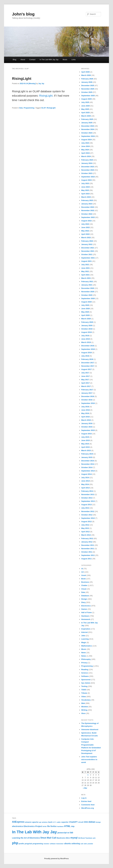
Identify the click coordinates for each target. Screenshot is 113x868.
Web (83, 703)
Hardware (85, 616)
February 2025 (87, 119)
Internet (85, 632)
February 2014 (87, 491)
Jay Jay (41, 84)
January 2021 (87, 285)
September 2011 (88, 555)
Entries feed (86, 801)
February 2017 (87, 390)
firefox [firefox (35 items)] (54, 826)
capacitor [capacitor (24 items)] (65, 822)
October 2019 (87, 329)
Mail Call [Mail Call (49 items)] (52, 838)
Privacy (84, 663)
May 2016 (85, 413)
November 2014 (88, 464)
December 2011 (88, 545)
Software (85, 676)
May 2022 (85, 231)
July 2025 (85, 102)
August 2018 (86, 353)
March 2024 (86, 156)
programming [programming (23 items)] (38, 844)
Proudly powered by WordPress (56, 859)
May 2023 (85, 190)
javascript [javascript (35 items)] (62, 833)
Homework (86, 619)
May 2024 (85, 150)
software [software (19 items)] (53, 844)
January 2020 (87, 325)
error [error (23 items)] (45, 826)
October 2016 (87, 400)
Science (85, 673)
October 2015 (87, 427)
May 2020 (85, 312)
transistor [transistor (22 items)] (60, 844)
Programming (29, 108)
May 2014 (85, 484)
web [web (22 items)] (85, 844)
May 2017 (85, 380)
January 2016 (87, 423)
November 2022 (88, 210)
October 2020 (87, 295)
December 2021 (88, 248)
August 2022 (86, 221)
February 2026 (87, 79)
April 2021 (85, 275)
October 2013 (87, 498)
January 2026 (87, 82)
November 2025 (88, 89)
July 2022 (85, 224)
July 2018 (85, 356)
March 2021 (86, 278)
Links (74, 60)
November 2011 (88, 549)
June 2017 (86, 376)
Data (21, 108)
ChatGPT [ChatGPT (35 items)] (73, 822)
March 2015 (86, 450)
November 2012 (88, 511)
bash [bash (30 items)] (50, 822)
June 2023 (86, 187)
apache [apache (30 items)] (35, 822)
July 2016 (85, 407)
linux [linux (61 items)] (43, 838)
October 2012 (87, 515)
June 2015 (86, 440)
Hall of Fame (86, 612)
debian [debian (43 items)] (92, 822)
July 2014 (85, 478)
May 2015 (85, 444)
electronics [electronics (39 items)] (18, 826)
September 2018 (88, 349)
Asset (84, 575)
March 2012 (86, 535)
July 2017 (85, 373)
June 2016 (86, 410)
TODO (84, 690)
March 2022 (86, 238)
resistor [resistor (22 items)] (46, 844)
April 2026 (85, 72)
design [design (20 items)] (98, 822)
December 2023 (88, 167)
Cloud (84, 589)
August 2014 (86, 474)
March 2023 (86, 197)
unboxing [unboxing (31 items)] (76, 844)
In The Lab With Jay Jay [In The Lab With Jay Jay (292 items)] (34, 832)
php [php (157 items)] (15, 843)
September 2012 (88, 518)
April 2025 (85, 113)
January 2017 (87, 393)
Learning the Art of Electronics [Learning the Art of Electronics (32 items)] (26, 838)
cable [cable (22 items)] (59, 822)
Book (84, 579)
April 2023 (85, 194)
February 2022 (87, 241)
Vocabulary (86, 700)
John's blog (23, 14)
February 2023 (87, 200)
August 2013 (86, 505)
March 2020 (86, 319)
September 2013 (88, 501)
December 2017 (88, 363)
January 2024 (87, 163)
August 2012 (86, 522)
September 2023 (88, 177)
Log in (84, 798)
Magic (84, 642)
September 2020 (88, 298)
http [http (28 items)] (73, 826)
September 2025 (88, 96)
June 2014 (86, 481)
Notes (84, 656)
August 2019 (86, 332)
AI (82, 569)
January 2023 (87, 204)
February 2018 (87, 359)
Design (84, 599)
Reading (85, 669)
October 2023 (87, 173)
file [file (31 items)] (48, 826)
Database (85, 596)
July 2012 (85, 525)
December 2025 (88, 85)
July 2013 (85, 508)
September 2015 (88, 430)
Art (83, 572)
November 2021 (88, 251)
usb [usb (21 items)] (82, 844)
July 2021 (85, 265)
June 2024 (86, 146)
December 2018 (88, 346)
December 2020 (88, 288)
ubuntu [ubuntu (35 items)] (68, 844)
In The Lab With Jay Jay (49, 60)
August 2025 (86, 99)
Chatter (84, 585)
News (84, 653)
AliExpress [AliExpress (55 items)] (18, 822)
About (23, 60)
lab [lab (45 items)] (72, 832)
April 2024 (85, 153)
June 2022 (86, 227)
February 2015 (87, 454)
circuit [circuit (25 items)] (81, 822)
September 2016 (88, 403)
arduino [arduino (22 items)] (45, 822)
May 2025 (85, 109)
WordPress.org (88, 808)
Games (84, 609)
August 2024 (86, 140)
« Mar (85, 788)
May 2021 (85, 271)
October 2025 (87, 92)
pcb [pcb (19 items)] (94, 838)
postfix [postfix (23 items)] (21, 844)
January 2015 (87, 457)
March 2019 (86, 342)
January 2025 (87, 123)
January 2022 (87, 244)
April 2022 (85, 234)
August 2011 (86, 559)
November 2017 (88, 366)
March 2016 (86, 420)
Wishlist (85, 707)
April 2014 (85, 488)
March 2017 (86, 386)
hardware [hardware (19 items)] (60, 826)
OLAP (43, 108)
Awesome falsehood (90, 729)
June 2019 (86, 339)
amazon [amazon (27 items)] (28, 822)
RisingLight (22, 79)
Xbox (83, 713)
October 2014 (87, 467)
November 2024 (88, 129)
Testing (84, 686)
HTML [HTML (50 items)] (67, 826)
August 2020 (86, 302)
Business (85, 582)
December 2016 (88, 396)
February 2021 (87, 282)
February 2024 (87, 160)
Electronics (86, 606)
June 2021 (86, 268)
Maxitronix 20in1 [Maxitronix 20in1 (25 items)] (63, 838)
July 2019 (85, 336)
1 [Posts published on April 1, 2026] (88, 775)
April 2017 (85, 383)
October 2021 (87, 254)
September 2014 (88, 471)
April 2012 (85, 532)
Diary (84, 602)
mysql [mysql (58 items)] (74, 838)
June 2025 (86, 106)
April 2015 (85, 447)
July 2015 (85, 437)
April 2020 (85, 315)
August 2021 (86, 261)
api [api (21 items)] (40, 822)
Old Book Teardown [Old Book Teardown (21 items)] (85, 838)
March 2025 (86, 116)
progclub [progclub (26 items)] (28, 844)
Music (65, 60)
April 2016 (85, 417)
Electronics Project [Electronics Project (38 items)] (33, 826)
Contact (32, 60)
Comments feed (88, 805)
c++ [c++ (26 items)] (55, 822)
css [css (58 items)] (86, 822)
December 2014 (88, 461)
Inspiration (86, 629)
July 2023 (85, 183)
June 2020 (86, 309)
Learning (85, 639)
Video (84, 697)
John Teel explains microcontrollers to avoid (89, 759)
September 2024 (88, 136)
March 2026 (86, 75)
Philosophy (86, 659)
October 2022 (87, 214)
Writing (84, 710)
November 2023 (88, 170)
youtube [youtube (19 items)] (90, 844)
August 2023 (86, 180)
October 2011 (87, 552)
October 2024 (87, 133)
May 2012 (85, 528)
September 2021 (88, 258)
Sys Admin (86, 683)
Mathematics (87, 646)
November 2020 (88, 292)
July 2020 (85, 305)
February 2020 (87, 322)
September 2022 (88, 217)
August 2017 (86, 369)
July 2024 (85, 143)
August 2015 (86, 434)
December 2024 (88, 126)
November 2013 (88, 494)
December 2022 (88, 207)
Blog (14, 60)
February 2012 (87, 538)
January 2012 (87, 542)
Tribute (84, 693)
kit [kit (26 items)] (68, 833)
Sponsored (86, 680)
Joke (83, 636)
